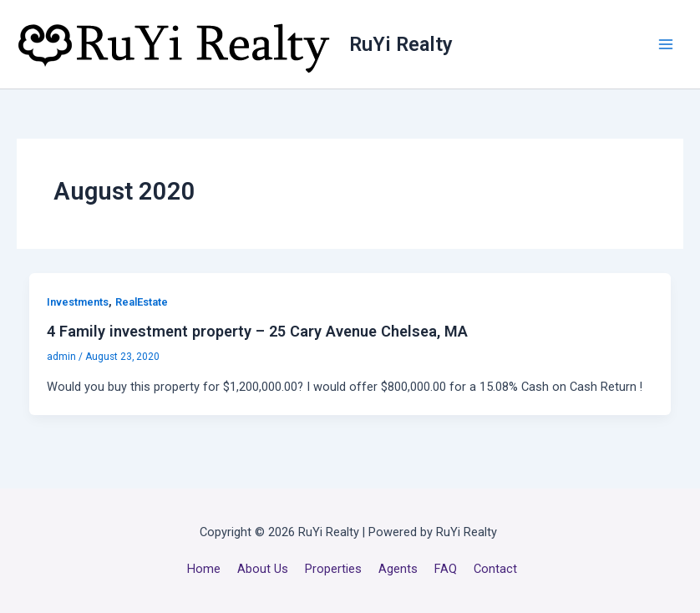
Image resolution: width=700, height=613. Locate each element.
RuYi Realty (401, 44)
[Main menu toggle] (666, 44)
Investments (78, 302)
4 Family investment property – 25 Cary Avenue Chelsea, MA (257, 331)
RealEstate (142, 302)
